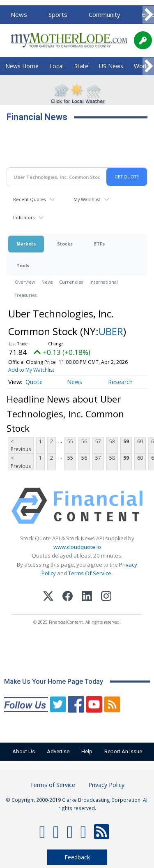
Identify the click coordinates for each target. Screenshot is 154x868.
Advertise (58, 751)
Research (120, 382)
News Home (22, 66)
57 (98, 441)
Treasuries (26, 295)
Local (56, 66)
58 (112, 441)
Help (87, 751)
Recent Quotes (29, 199)
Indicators (24, 217)
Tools (23, 265)
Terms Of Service (90, 573)
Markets (26, 244)
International (104, 282)
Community (105, 14)
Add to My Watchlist (31, 370)
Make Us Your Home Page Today (54, 682)
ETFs (99, 244)
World (142, 66)
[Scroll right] (148, 15)
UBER (111, 331)
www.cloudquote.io (77, 547)
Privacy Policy (106, 785)
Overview (25, 282)
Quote (34, 382)
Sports (58, 14)
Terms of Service (53, 785)
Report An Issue (123, 751)
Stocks (65, 244)
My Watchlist (87, 199)
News (19, 14)
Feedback (77, 857)
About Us (24, 751)
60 (140, 441)
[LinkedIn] (87, 597)
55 (70, 441)
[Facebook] (68, 597)
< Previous (21, 445)
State (81, 66)
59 (126, 441)
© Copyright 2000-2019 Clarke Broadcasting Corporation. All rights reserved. (77, 804)
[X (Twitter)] (48, 597)
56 (84, 441)
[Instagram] (106, 597)
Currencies (71, 282)
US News (111, 66)
